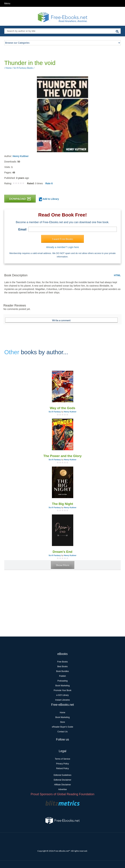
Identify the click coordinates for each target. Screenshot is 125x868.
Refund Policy (62, 768)
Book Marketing (62, 686)
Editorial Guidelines (62, 775)
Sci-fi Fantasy (55, 412)
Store (63, 722)
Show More (63, 565)
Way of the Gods (62, 408)
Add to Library (49, 199)
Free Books (62, 662)
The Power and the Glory (62, 456)
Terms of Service (62, 759)
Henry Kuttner (21, 156)
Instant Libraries (62, 700)
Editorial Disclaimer (63, 780)
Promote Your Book (62, 690)
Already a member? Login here (62, 247)
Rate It (49, 183)
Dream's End (62, 552)
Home (62, 713)
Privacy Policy (63, 764)
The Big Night (62, 504)
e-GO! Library (63, 695)
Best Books (63, 667)
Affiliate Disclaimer (62, 785)
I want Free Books (63, 239)
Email (22, 229)
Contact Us (62, 732)
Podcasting (62, 681)
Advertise (62, 789)
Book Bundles (62, 671)
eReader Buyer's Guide (62, 727)
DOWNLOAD (20, 199)
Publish (62, 676)
